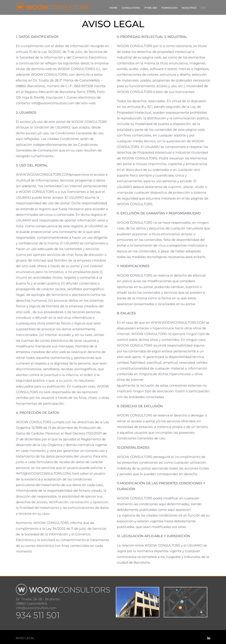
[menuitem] (203, 7)
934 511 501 (38, 615)
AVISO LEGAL (25, 638)
